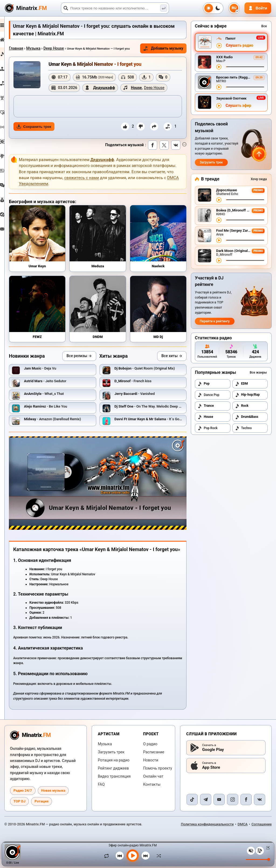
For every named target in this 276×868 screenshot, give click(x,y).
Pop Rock (208, 428)
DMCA (243, 833)
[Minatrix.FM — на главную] (32, 8)
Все (264, 26)
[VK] (260, 808)
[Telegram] (206, 808)
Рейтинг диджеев (113, 777)
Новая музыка (53, 799)
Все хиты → (172, 364)
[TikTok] (192, 808)
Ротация (42, 810)
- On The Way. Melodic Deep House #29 (161, 414)
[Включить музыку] (133, 856)
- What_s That (57, 401)
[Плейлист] (260, 851)
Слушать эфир (238, 106)
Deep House (66, 48)
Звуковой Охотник (231, 98)
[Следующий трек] (146, 856)
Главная (29, 48)
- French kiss (139, 389)
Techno (244, 428)
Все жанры (258, 373)
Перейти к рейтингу (215, 321)
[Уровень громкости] (258, 860)
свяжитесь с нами (127, 194)
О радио (150, 753)
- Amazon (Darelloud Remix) (65, 427)
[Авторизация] (258, 8)
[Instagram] (233, 808)
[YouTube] (219, 808)
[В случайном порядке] (157, 856)
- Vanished (141, 401)
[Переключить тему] (213, 8)
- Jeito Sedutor (58, 389)
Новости (151, 769)
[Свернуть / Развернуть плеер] (267, 848)
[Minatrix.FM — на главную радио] (30, 744)
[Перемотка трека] (245, 67)
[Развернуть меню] (9, 25)
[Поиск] (115, 8)
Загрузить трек (211, 162)
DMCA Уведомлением (84, 200)
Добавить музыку (156, 51)
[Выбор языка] (234, 8)
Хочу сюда (259, 179)
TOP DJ (19, 810)
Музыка (46, 48)
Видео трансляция (114, 785)
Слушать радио (240, 45)
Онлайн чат (153, 785)
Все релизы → (85, 364)
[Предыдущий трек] (120, 856)
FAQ (101, 793)
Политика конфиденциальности (207, 833)
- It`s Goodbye (158, 427)
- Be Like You (58, 414)
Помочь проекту (158, 777)
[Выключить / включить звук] (251, 851)
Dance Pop (208, 395)
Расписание (154, 761)
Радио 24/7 (23, 799)
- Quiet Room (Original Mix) (151, 376)
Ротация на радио (114, 769)
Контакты (152, 793)
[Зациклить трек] (108, 856)
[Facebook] (246, 808)
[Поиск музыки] (164, 8)
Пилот (230, 38)
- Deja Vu (53, 376)
